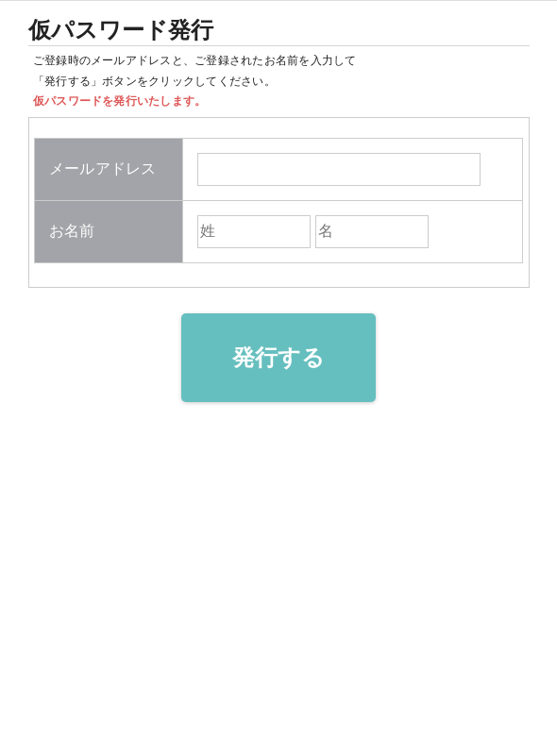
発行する (279, 358)
